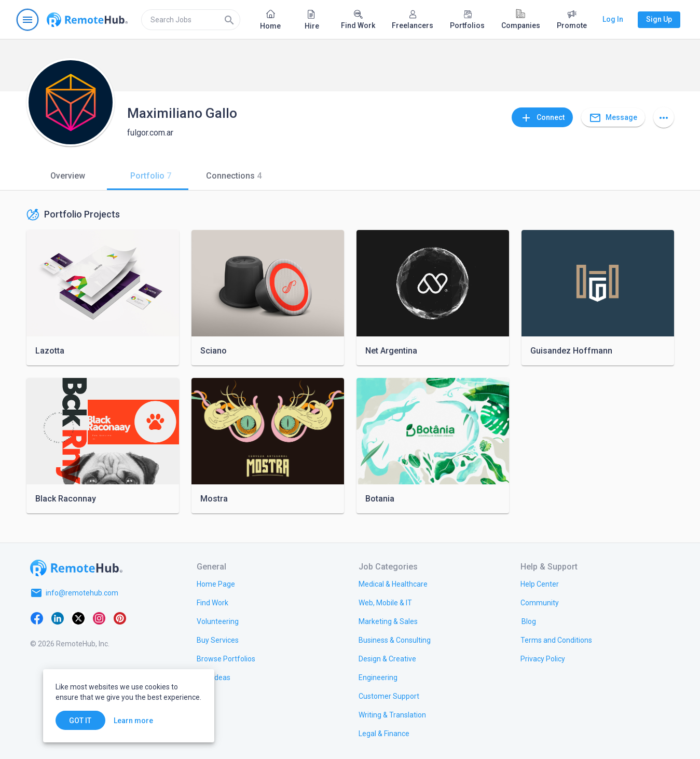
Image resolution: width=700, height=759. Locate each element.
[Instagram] (99, 618)
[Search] (229, 20)
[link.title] (216, 584)
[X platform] (78, 618)
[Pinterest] (120, 618)
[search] (191, 20)
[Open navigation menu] (28, 20)
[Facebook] (37, 618)
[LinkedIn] (58, 618)
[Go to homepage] (87, 20)
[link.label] (540, 584)
